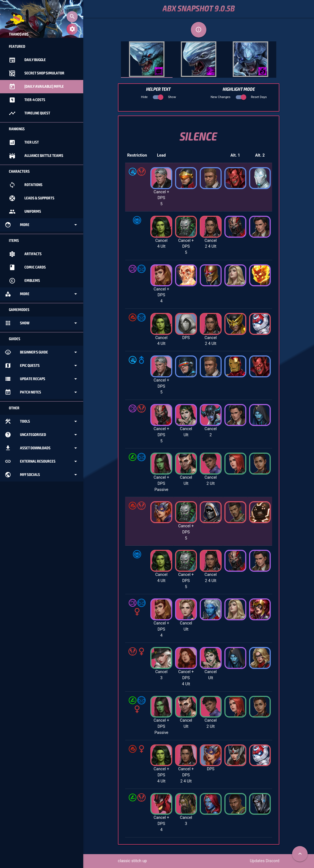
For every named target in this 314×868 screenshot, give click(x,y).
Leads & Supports (32, 198)
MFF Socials (42, 475)
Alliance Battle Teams (36, 156)
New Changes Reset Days (239, 97)
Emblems (24, 281)
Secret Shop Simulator (37, 73)
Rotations (26, 185)
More (42, 225)
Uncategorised (42, 435)
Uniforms (25, 212)
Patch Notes (42, 392)
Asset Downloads (42, 448)
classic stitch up (132, 861)
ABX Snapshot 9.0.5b (199, 9)
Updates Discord (265, 861)
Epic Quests (42, 366)
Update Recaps (42, 379)
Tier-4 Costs (27, 100)
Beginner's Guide (42, 352)
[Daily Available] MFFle (36, 87)
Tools (42, 422)
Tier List (24, 142)
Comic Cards (27, 267)
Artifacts (25, 254)
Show (42, 323)
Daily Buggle (27, 60)
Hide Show (158, 97)
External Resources (42, 461)
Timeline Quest (30, 113)
